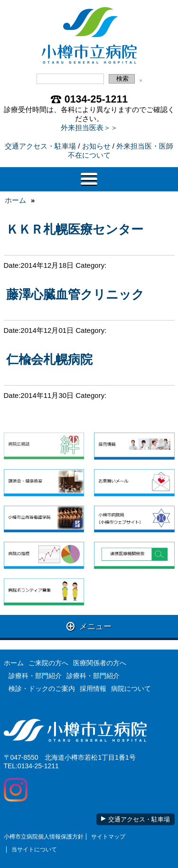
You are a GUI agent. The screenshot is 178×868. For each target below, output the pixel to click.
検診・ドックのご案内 (42, 689)
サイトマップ (108, 837)
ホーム (15, 200)
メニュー (89, 626)
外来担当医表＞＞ (89, 127)
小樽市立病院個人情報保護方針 (44, 837)
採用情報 (93, 689)
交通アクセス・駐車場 (40, 146)
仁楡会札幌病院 (49, 359)
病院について (131, 689)
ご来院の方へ (48, 663)
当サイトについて (34, 849)
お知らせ (96, 146)
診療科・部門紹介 (35, 676)
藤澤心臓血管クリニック (75, 294)
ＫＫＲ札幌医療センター (75, 229)
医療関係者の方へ (100, 663)
